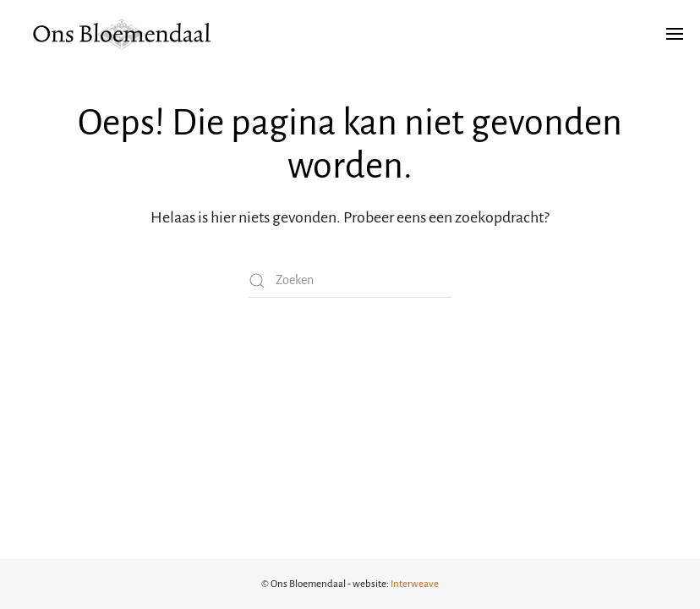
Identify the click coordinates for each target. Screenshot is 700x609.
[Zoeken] (350, 281)
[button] (675, 34)
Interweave (415, 584)
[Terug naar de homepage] (123, 34)
